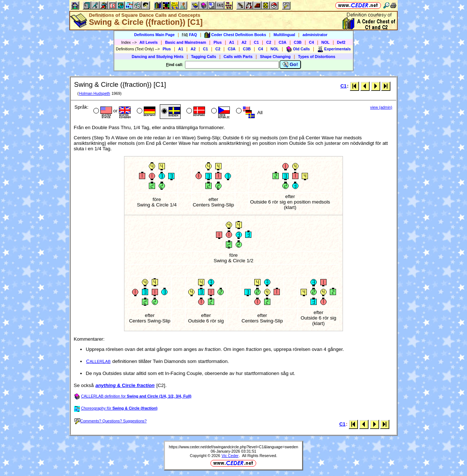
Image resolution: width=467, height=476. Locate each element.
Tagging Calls (203, 57)
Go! (290, 65)
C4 (312, 42)
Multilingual (284, 35)
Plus (218, 42)
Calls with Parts (238, 57)
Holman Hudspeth (94, 93)
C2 (269, 42)
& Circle (125, 385)
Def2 (341, 42)
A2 (244, 42)
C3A (283, 42)
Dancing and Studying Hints (158, 57)
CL (98, 361)
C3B (298, 42)
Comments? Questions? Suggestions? (111, 421)
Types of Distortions (317, 57)
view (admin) (381, 107)
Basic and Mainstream (186, 42)
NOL (326, 42)
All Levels (148, 42)
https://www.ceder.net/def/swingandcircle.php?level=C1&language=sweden (233, 447)
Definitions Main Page (155, 35)
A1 (232, 42)
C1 (256, 42)
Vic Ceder (230, 456)
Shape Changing (275, 57)
